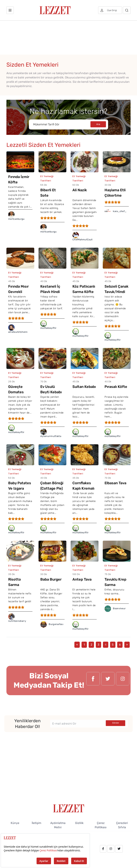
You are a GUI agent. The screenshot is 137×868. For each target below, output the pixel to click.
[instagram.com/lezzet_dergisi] (123, 681)
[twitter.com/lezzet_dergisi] (108, 681)
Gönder (116, 723)
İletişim (36, 823)
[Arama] (127, 10)
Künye (15, 823)
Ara (98, 124)
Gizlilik (79, 823)
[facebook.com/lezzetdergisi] (93, 681)
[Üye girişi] (110, 10)
